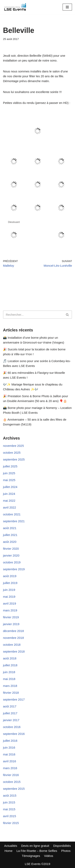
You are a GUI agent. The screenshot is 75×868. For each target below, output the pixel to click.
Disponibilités (62, 846)
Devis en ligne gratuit (35, 846)
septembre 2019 (14, 569)
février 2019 (11, 617)
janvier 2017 (11, 720)
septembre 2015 (14, 789)
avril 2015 (9, 816)
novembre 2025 (13, 446)
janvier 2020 (11, 555)
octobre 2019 (12, 562)
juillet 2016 (10, 741)
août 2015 (10, 795)
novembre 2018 (13, 638)
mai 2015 (9, 809)
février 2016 (11, 775)
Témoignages (31, 856)
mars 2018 (10, 686)
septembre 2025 (14, 459)
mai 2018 (9, 679)
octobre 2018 (12, 645)
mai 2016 (9, 754)
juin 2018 (9, 672)
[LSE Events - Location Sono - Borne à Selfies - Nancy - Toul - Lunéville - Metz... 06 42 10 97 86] (15, 7)
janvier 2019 (11, 624)
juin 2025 (9, 473)
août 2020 (10, 542)
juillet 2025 (10, 466)
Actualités (11, 846)
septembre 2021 (14, 521)
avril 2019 (9, 603)
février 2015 (11, 823)
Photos (66, 851)
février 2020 (11, 549)
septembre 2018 (14, 651)
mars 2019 (10, 610)
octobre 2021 (12, 514)
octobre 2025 (12, 453)
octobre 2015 (12, 782)
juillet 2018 (10, 665)
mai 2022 (9, 501)
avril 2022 (9, 507)
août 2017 (10, 706)
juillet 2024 (10, 487)
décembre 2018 (13, 631)
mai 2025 (9, 480)
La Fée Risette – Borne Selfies (37, 851)
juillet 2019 (10, 583)
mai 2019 (9, 597)
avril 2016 (9, 761)
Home (8, 851)
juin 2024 (9, 494)
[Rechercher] (33, 315)
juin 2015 (9, 802)
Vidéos (49, 856)
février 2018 (11, 693)
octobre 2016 (12, 727)
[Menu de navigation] (67, 7)
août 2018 (10, 658)
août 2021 (10, 528)
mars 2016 (10, 768)
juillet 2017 (10, 713)
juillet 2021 (10, 535)
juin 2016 (9, 747)
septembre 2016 (14, 734)
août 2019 (10, 576)
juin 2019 (9, 590)
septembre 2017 (14, 699)
